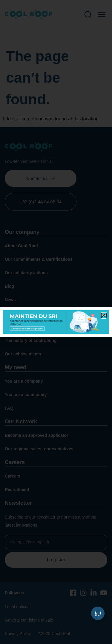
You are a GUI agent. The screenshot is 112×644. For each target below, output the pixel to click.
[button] (104, 315)
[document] (56, 322)
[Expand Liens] (98, 613)
